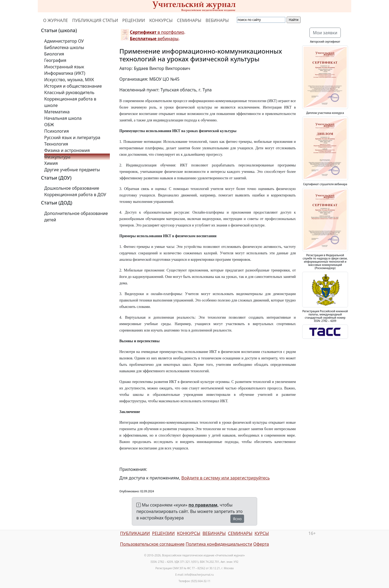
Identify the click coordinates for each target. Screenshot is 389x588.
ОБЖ (49, 125)
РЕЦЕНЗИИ (134, 20)
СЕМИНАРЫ (189, 20)
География (55, 60)
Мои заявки (325, 33)
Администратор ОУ (64, 41)
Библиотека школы (64, 47)
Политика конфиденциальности (219, 544)
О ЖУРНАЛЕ (56, 20)
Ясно (237, 519)
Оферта (261, 544)
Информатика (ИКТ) (65, 73)
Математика (57, 112)
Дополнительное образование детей (76, 217)
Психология (57, 131)
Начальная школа (63, 118)
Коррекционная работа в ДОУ (75, 195)
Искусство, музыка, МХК (69, 80)
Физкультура (57, 157)
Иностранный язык (64, 67)
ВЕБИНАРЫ (217, 20)
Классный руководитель (69, 92)
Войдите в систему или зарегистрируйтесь (226, 478)
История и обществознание (73, 86)
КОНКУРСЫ (161, 20)
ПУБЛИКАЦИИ (135, 533)
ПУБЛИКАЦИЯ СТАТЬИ (95, 20)
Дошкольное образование (72, 188)
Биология (54, 54)
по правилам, (204, 505)
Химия (51, 163)
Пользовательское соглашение (152, 544)
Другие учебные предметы (72, 170)
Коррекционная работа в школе (70, 102)
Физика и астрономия (67, 150)
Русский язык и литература (72, 137)
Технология (56, 144)
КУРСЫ (262, 533)
